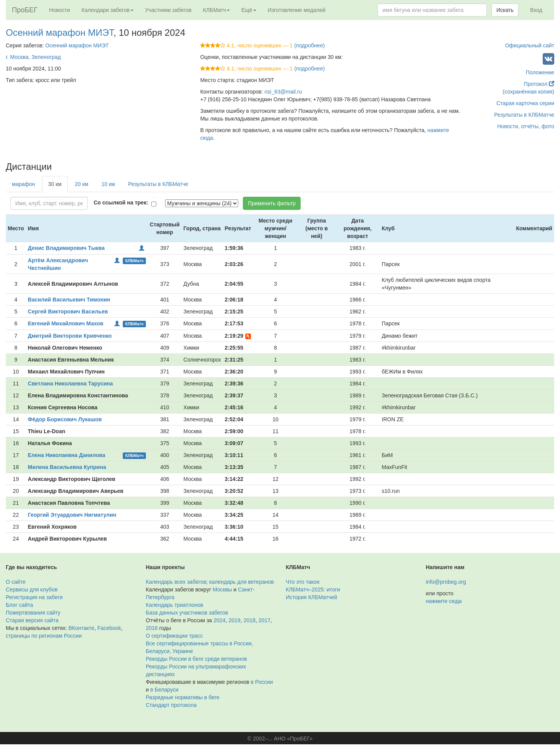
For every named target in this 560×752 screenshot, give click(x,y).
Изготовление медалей (297, 10)
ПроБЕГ (25, 10)
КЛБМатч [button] (216, 10)
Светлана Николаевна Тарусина (70, 384)
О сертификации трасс (174, 636)
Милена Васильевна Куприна (67, 467)
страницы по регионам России (44, 636)
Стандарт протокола (171, 705)
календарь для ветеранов (242, 582)
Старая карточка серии (525, 103)
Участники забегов (168, 10)
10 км (108, 184)
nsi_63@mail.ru (283, 92)
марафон (23, 184)
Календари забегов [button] (108, 10)
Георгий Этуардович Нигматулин (72, 515)
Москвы (222, 590)
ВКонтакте (81, 628)
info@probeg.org (446, 582)
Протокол (539, 84)
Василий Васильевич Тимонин (69, 300)
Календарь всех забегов (176, 582)
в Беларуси (164, 690)
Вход (536, 10)
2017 (265, 620)
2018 (250, 620)
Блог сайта (19, 605)
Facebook (109, 628)
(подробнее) (309, 45)
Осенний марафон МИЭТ (60, 33)
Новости (60, 10)
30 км (55, 184)
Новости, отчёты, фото (526, 126)
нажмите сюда (444, 601)
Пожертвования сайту (33, 613)
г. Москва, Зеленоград (33, 57)
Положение (540, 72)
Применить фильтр (272, 203)
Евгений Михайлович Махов (65, 323)
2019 (235, 620)
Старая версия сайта (32, 620)
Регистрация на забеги (34, 597)
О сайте (16, 582)
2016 (152, 628)
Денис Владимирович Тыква (66, 248)
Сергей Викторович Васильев (68, 312)
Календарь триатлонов (175, 605)
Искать (505, 10)
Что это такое (303, 582)
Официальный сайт (530, 45)
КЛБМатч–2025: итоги (313, 590)
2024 (220, 620)
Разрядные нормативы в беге (183, 697)
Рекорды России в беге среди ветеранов (196, 659)
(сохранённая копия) (528, 92)
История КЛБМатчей (312, 597)
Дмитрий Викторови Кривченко (70, 336)
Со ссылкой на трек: (121, 203)
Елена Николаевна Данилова (66, 455)
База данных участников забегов (187, 613)
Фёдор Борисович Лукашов (65, 419)
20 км (81, 184)
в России (262, 682)
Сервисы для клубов (32, 590)
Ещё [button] (249, 10)
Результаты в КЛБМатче (524, 115)
